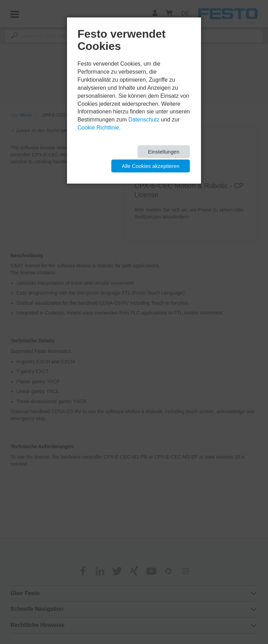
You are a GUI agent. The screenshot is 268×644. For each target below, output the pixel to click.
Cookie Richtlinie (98, 128)
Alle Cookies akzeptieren (151, 166)
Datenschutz (144, 120)
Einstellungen (164, 152)
